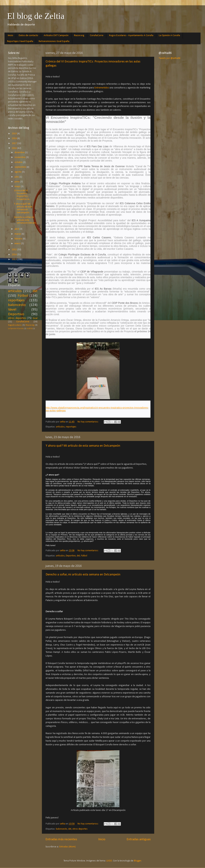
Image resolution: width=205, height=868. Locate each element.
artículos (60, 427)
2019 (15, 134)
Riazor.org (79, 35)
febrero (19, 239)
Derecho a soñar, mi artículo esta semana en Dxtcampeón (83, 575)
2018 (15, 138)
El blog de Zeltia (36, 16)
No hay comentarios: (88, 422)
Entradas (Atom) (67, 847)
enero (18, 244)
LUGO (109, 861)
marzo (18, 234)
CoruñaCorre (97, 35)
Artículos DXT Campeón (56, 35)
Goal (35, 318)
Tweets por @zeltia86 (170, 58)
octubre (19, 162)
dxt (78, 556)
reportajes (71, 427)
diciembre (20, 153)
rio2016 (29, 329)
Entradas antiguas (139, 839)
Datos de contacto (28, 35)
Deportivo (71, 556)
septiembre (21, 167)
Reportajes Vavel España (20, 41)
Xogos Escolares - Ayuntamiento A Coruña (131, 35)
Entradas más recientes (61, 839)
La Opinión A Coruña (169, 35)
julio (17, 177)
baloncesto (62, 829)
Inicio (11, 35)
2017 (15, 143)
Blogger (138, 861)
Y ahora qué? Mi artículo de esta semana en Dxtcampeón (83, 446)
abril (17, 229)
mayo (18, 186)
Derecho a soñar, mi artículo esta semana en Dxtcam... (26, 220)
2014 (15, 255)
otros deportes (80, 829)
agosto (18, 172)
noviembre (20, 157)
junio (17, 182)
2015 (15, 250)
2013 (15, 259)
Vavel (12, 310)
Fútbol (84, 556)
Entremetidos (102, 88)
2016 (15, 148)
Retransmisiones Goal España (54, 41)
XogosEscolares (15, 325)
